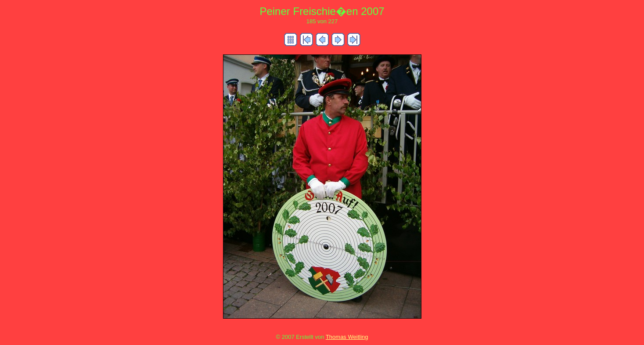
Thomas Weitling (347, 337)
